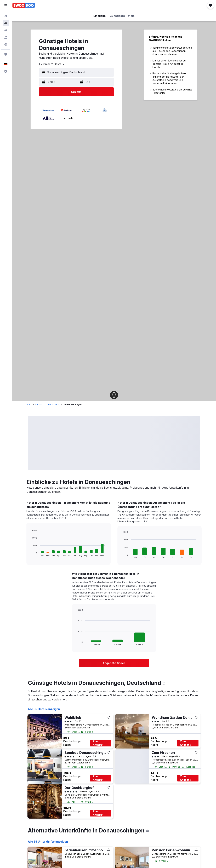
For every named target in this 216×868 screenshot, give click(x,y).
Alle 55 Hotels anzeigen (44, 709)
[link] (114, 663)
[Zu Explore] (6, 45)
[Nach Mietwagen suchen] (6, 30)
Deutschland (53, 404)
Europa (39, 404)
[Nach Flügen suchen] (6, 16)
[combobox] (52, 64)
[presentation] (164, 683)
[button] (6, 5)
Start (29, 404)
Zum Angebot (98, 743)
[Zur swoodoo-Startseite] (24, 5)
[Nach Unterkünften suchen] (6, 23)
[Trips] (6, 54)
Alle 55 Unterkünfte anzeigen (48, 842)
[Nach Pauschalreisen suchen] (6, 37)
